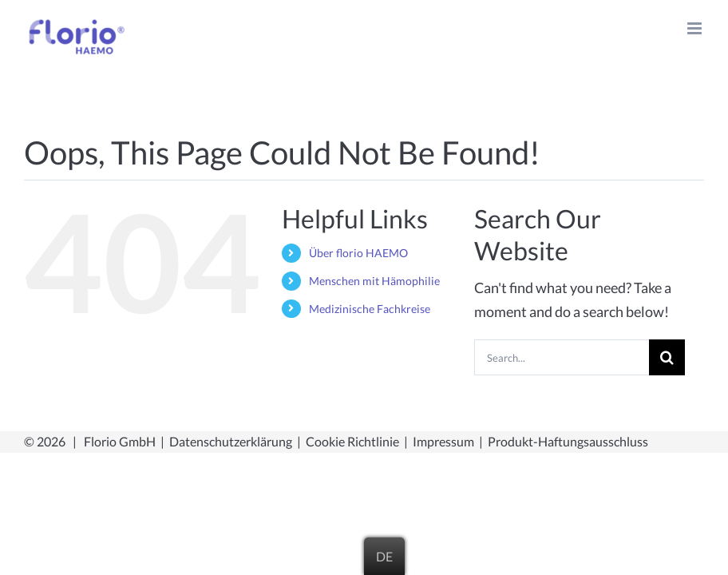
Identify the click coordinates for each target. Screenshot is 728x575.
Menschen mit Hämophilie (374, 281)
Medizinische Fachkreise (370, 309)
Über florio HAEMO (358, 253)
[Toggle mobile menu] (696, 28)
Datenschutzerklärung (231, 441)
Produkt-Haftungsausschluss (568, 441)
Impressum (443, 441)
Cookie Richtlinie (352, 441)
